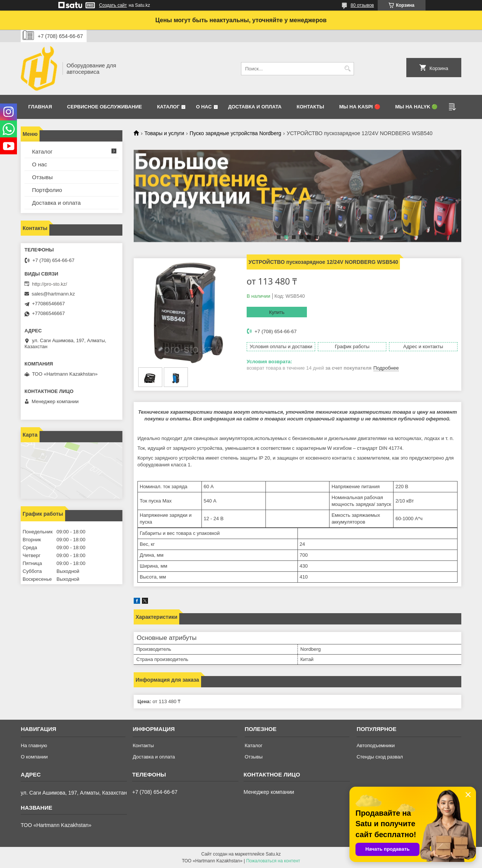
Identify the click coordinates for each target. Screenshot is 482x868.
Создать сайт (113, 5)
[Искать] (347, 69)
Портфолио (47, 190)
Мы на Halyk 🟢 (417, 107)
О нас (204, 107)
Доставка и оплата (255, 107)
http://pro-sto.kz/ (50, 284)
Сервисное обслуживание (104, 107)
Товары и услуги (164, 133)
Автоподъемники (376, 745)
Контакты (310, 107)
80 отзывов (362, 5)
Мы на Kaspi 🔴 (360, 107)
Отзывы (42, 177)
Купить (277, 312)
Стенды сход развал (380, 757)
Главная (40, 107)
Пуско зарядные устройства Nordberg (236, 133)
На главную (34, 745)
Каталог (168, 107)
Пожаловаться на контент (273, 861)
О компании (34, 757)
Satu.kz (273, 854)
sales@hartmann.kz (53, 294)
